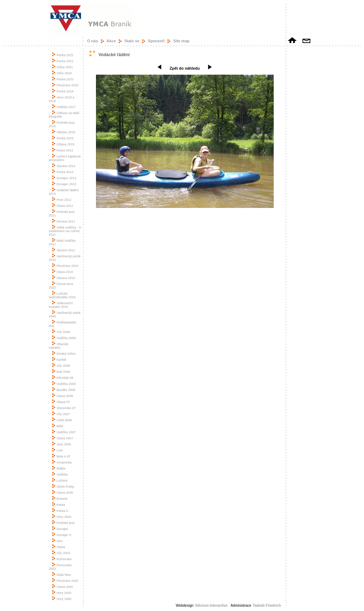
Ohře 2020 (62, 73)
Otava (59, 547)
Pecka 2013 (63, 172)
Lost (57, 450)
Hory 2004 (62, 517)
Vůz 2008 (61, 366)
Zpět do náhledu (185, 68)
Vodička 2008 (64, 384)
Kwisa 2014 (63, 150)
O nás (93, 41)
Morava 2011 (64, 221)
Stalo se (132, 41)
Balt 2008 (61, 372)
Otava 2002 (63, 587)
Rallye (59, 468)
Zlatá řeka (61, 575)
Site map (181, 41)
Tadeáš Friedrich (267, 605)
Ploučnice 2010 (65, 266)
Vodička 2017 (64, 107)
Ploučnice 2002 (65, 581)
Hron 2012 (62, 200)
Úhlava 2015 (63, 144)
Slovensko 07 (64, 408)
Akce (111, 41)
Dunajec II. (62, 535)
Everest (60, 499)
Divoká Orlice (64, 354)
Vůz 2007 (61, 414)
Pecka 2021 (63, 61)
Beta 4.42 (61, 456)
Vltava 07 (61, 402)
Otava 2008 (63, 396)
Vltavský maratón (59, 346)
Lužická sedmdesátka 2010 (62, 295)
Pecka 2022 (63, 55)
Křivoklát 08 (63, 378)
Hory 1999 (62, 599)
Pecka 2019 (63, 91)
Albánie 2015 (64, 132)
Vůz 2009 (61, 332)
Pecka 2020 (63, 79)
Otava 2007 (63, 438)
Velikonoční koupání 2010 (61, 305)
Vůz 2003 (61, 553)
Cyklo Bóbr (62, 420)
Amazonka (62, 462)
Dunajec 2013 (64, 178)
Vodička (60, 475)
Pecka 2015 (63, 138)
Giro (57, 541)
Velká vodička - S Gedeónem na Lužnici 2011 (65, 231)
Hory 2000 (62, 593)
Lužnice (60, 481)
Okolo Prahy (63, 487)
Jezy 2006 (62, 444)
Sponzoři (156, 41)
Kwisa (59, 505)
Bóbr (58, 426)
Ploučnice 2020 (65, 85)
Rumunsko (62, 559)
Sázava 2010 (64, 278)
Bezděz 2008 (64, 390)
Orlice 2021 (63, 67)
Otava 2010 (63, 272)
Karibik (59, 360)
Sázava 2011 (64, 250)
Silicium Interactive (211, 605)
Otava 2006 (63, 493)
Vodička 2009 (64, 338)
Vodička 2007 (64, 432)
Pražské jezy (63, 523)
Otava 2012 (63, 206)
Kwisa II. (60, 511)
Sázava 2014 (64, 166)
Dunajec (60, 529)
